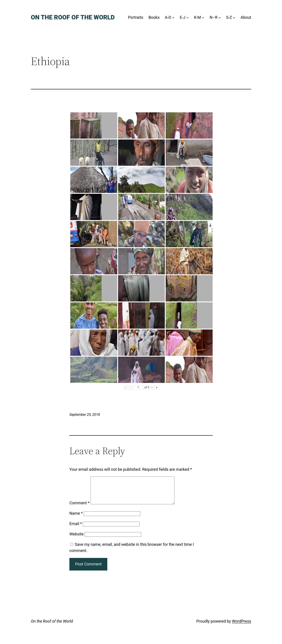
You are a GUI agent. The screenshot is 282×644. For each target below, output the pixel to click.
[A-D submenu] (173, 18)
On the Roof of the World (73, 17)
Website (76, 539)
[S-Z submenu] (234, 18)
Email (76, 529)
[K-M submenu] (203, 18)
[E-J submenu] (188, 18)
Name (76, 519)
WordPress (242, 626)
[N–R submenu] (220, 18)
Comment (79, 508)
